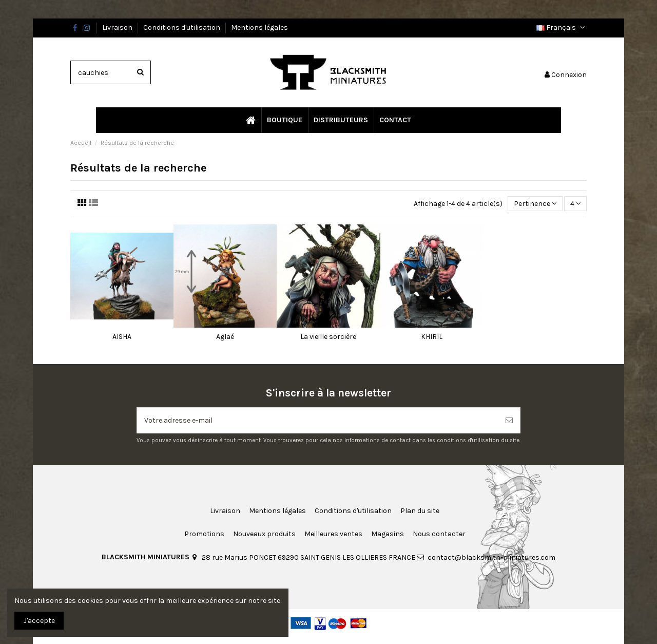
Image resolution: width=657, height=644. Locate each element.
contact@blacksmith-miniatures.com (491, 557)
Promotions (204, 534)
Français (562, 27)
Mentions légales (259, 27)
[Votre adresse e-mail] (318, 420)
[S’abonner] (509, 420)
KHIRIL (432, 337)
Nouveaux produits (264, 534)
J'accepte (39, 621)
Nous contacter (439, 534)
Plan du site (420, 511)
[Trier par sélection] (535, 204)
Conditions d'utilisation (182, 27)
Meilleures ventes (333, 534)
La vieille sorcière (328, 337)
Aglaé (225, 337)
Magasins (388, 534)
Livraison (118, 27)
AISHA (122, 337)
